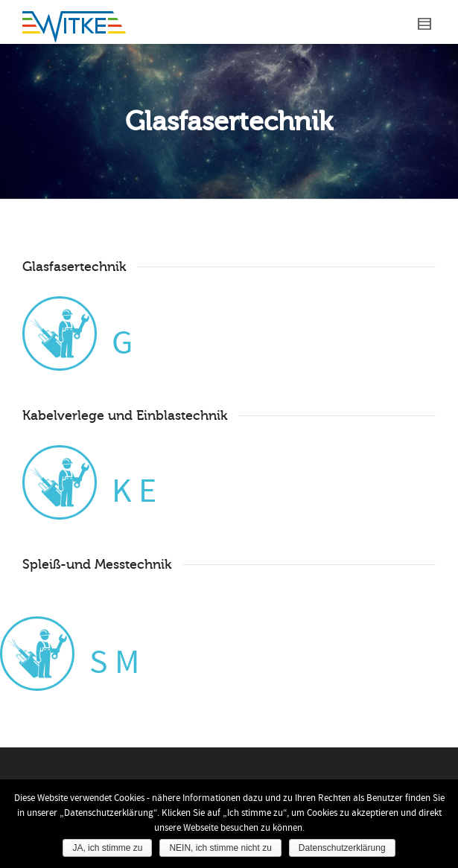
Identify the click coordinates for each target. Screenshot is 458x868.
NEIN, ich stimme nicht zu (220, 848)
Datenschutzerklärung (342, 848)
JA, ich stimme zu (107, 848)
